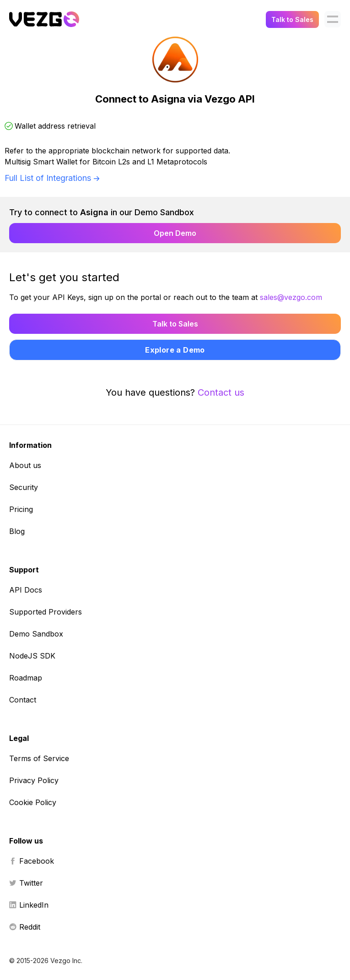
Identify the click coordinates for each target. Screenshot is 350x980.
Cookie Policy (33, 802)
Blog (17, 531)
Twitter (26, 883)
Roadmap (26, 678)
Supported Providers (46, 612)
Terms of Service (39, 758)
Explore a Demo (175, 350)
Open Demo (175, 233)
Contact (23, 700)
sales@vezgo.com (291, 297)
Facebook (32, 861)
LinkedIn (29, 905)
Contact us (221, 392)
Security (24, 487)
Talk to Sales (292, 19)
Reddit (25, 927)
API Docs (26, 590)
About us (25, 465)
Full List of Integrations (48, 178)
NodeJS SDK (32, 656)
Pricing (21, 509)
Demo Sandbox (36, 634)
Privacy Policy (34, 780)
